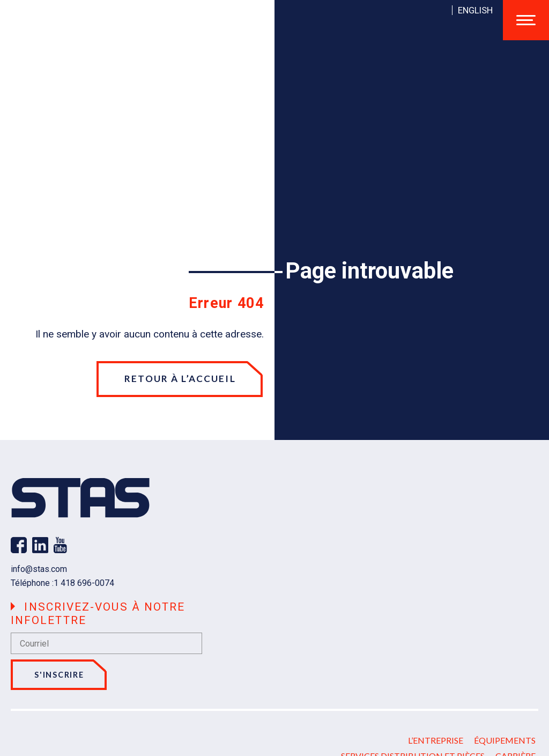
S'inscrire (59, 675)
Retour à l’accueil (180, 379)
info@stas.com (39, 569)
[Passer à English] (475, 10)
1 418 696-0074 (84, 583)
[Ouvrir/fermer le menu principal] (526, 20)
